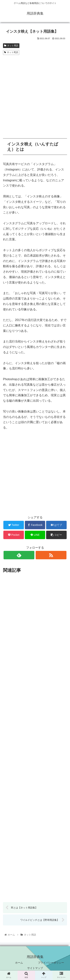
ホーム (19, 963)
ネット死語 (11, 52)
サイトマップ (35, 968)
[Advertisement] (35, 93)
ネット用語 (11, 46)
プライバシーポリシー (51, 963)
